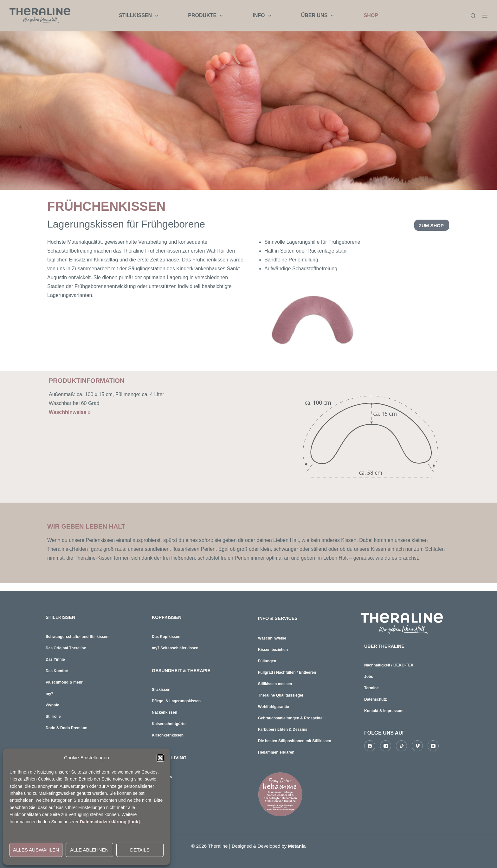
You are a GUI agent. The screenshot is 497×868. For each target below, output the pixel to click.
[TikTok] (401, 745)
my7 (49, 693)
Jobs (369, 676)
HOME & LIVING (171, 755)
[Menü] (485, 16)
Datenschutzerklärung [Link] (110, 822)
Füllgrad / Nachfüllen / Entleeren (287, 672)
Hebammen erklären (276, 752)
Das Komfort (57, 670)
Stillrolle (53, 716)
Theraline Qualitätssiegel (281, 695)
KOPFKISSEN (168, 617)
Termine (371, 687)
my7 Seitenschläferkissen (175, 647)
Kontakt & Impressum (384, 710)
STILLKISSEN (140, 16)
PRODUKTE (207, 16)
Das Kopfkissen (166, 636)
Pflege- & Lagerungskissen (176, 699)
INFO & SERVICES (280, 618)
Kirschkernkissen (168, 733)
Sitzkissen (161, 688)
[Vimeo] (417, 745)
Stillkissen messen (275, 684)
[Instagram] (386, 745)
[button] (160, 758)
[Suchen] (473, 16)
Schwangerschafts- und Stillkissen (77, 636)
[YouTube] (433, 745)
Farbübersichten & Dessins (283, 730)
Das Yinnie (55, 659)
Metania (297, 846)
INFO (263, 16)
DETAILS (140, 850)
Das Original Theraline (66, 647)
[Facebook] (370, 745)
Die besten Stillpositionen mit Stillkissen (295, 741)
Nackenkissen (165, 710)
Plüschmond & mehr (64, 681)
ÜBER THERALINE (387, 646)
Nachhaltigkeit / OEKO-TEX (389, 664)
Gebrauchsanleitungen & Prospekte (290, 718)
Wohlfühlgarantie (274, 707)
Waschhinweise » (70, 412)
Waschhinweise (272, 638)
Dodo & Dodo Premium (66, 727)
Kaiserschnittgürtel (169, 722)
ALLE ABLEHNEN (89, 850)
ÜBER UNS (319, 16)
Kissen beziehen (273, 650)
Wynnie (52, 704)
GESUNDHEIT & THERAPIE (184, 669)
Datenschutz (375, 698)
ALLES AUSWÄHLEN (36, 850)
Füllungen (267, 661)
